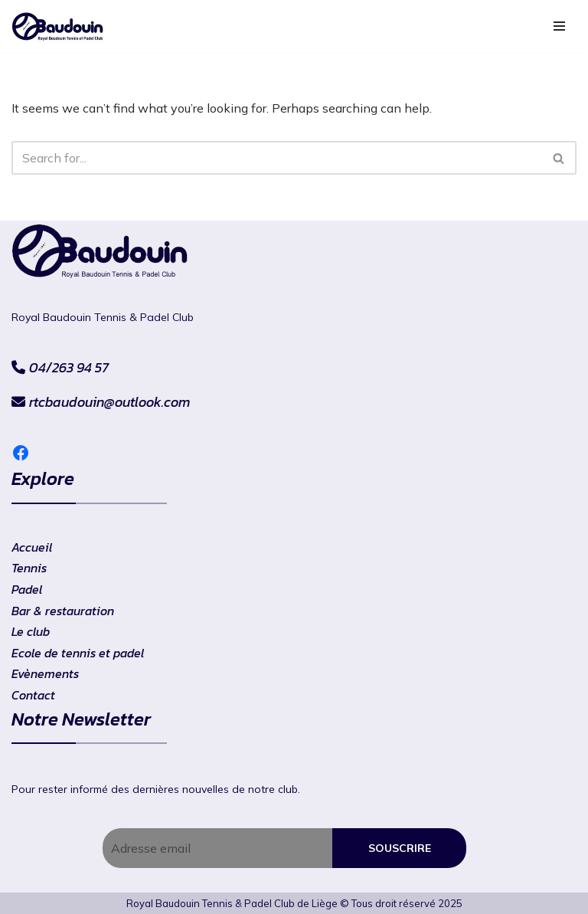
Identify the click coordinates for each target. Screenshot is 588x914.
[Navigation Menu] (559, 26)
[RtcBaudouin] (57, 26)
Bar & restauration (63, 611)
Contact (33, 695)
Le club (31, 631)
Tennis (29, 568)
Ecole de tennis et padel (78, 653)
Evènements (45, 673)
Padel (27, 589)
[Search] (277, 158)
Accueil (32, 547)
